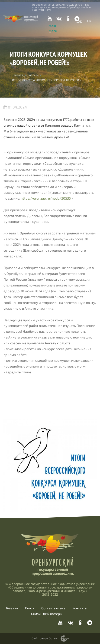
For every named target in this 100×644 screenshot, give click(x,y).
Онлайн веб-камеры (47, 614)
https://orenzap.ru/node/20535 (46, 198)
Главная (18, 75)
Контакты (80, 608)
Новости (33, 75)
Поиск (30, 608)
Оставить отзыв (53, 608)
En (89, 21)
